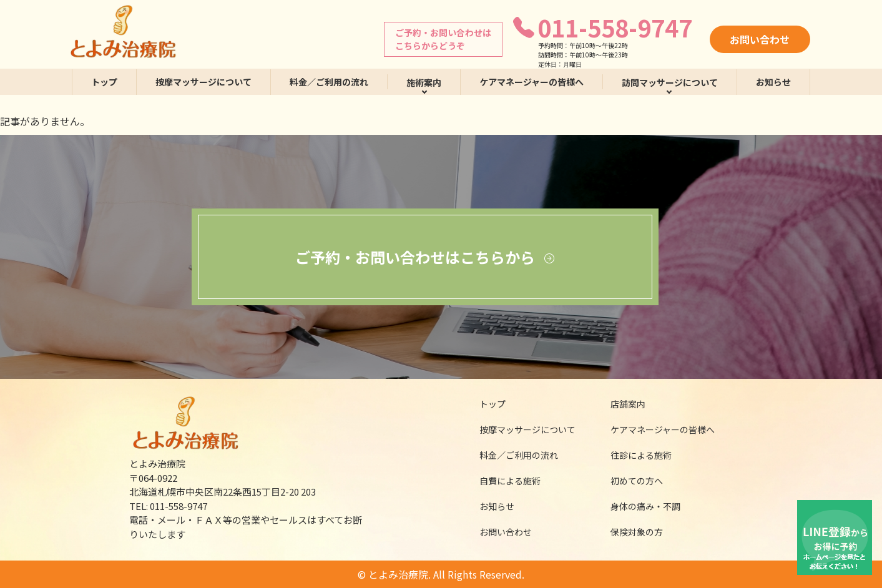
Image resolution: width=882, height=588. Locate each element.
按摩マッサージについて (203, 82)
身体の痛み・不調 (637, 506)
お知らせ (773, 82)
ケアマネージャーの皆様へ (532, 82)
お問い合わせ (760, 39)
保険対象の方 (629, 532)
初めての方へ (629, 481)
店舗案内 (620, 404)
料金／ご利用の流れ (329, 82)
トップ (104, 82)
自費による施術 (502, 481)
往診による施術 (634, 455)
